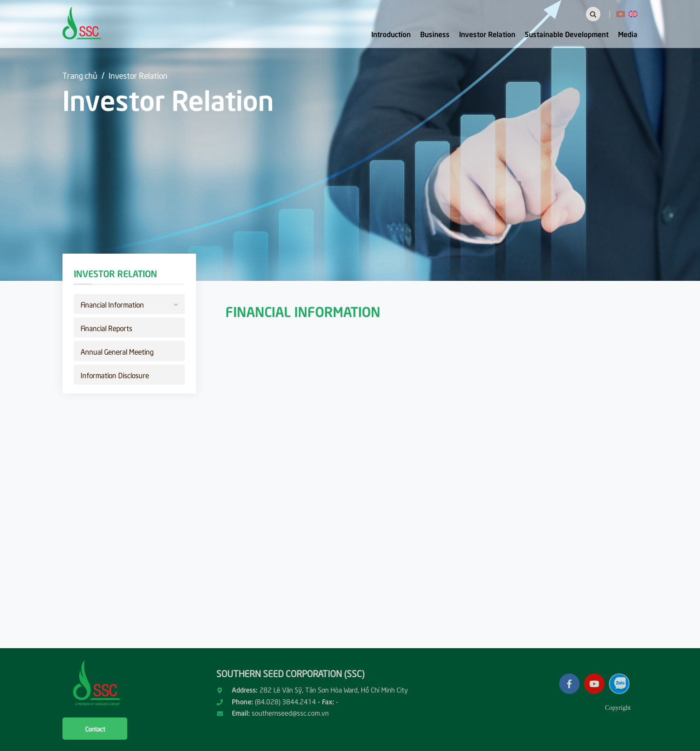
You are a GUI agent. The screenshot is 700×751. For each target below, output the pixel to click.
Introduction (391, 34)
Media (628, 34)
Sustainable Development (567, 34)
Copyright (618, 708)
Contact (95, 729)
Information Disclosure (115, 375)
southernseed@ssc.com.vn (290, 712)
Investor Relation (487, 34)
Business (435, 34)
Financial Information (129, 303)
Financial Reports (106, 327)
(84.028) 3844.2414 (285, 701)
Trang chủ (80, 75)
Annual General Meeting (117, 351)
